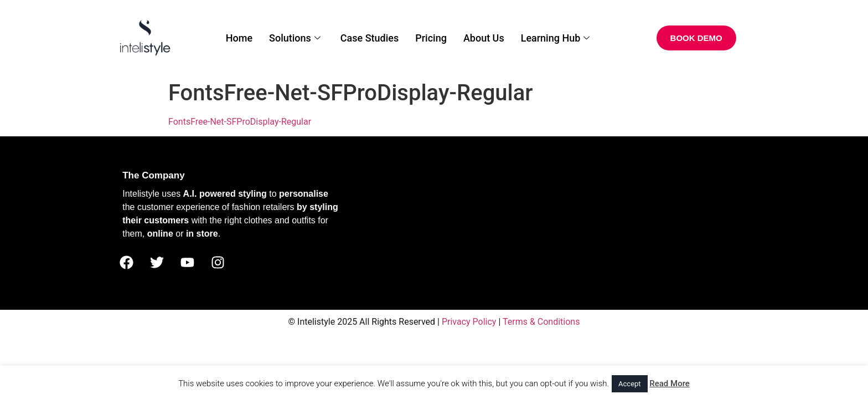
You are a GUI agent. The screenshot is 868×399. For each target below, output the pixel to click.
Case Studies (370, 38)
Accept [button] (630, 384)
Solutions (295, 38)
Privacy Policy (469, 322)
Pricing (431, 38)
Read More (670, 383)
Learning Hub (556, 38)
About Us (484, 38)
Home (239, 38)
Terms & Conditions (541, 322)
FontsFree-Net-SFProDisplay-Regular (240, 122)
